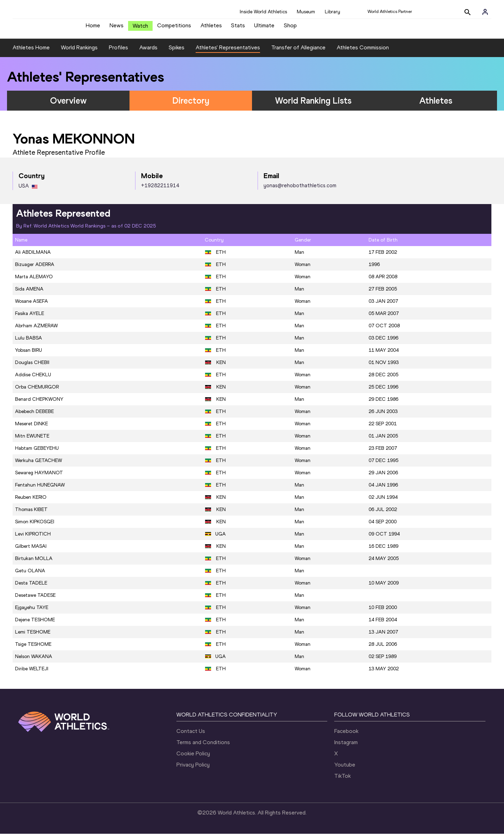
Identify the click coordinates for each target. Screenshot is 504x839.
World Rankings (79, 53)
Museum (306, 12)
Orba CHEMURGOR (37, 393)
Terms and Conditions (203, 747)
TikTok (342, 781)
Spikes (177, 53)
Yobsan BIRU (29, 356)
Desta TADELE (31, 589)
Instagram (346, 747)
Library (332, 12)
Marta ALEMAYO (34, 282)
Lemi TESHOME (33, 638)
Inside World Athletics (263, 12)
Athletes (211, 28)
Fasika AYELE (30, 319)
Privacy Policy (193, 770)
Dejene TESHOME (35, 625)
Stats (238, 28)
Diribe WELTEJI (32, 674)
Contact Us (191, 736)
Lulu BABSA (29, 344)
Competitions (174, 28)
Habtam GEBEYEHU (37, 454)
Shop (290, 28)
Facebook (346, 736)
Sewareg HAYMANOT (39, 478)
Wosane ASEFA (31, 307)
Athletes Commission (363, 53)
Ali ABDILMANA (33, 258)
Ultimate (264, 28)
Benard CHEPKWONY (39, 405)
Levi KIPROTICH (33, 540)
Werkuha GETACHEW (38, 466)
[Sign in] (485, 12)
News (117, 28)
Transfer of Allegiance (298, 53)
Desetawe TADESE (35, 601)
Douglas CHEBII (32, 368)
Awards (148, 53)
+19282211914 (160, 191)
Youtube (345, 770)
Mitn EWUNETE (32, 442)
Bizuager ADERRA (35, 270)
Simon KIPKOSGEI (35, 527)
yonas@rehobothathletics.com (300, 191)
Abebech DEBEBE (34, 417)
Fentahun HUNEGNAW (40, 491)
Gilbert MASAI (31, 552)
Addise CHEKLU (33, 380)
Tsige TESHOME (33, 650)
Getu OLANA (30, 576)
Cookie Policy (193, 759)
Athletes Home (31, 53)
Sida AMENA (29, 295)
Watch (140, 29)
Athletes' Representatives (228, 53)
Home (93, 28)
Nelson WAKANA (34, 662)
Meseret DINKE (31, 429)
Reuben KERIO (31, 503)
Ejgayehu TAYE (32, 613)
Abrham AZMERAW (36, 331)
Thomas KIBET (31, 515)
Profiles (118, 53)
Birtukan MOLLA (34, 564)
